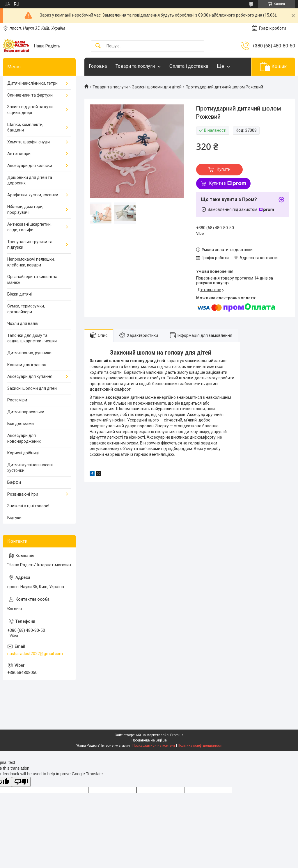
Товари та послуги (135, 66)
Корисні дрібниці (23, 453)
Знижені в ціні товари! (28, 506)
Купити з (228, 184)
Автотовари (19, 154)
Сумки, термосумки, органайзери (26, 309)
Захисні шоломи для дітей (157, 87)
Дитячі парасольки (26, 412)
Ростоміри (17, 400)
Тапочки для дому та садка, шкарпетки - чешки (32, 338)
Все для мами (21, 424)
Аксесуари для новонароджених (24, 438)
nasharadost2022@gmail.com (35, 654)
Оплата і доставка (189, 66)
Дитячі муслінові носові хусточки (30, 468)
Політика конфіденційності (200, 746)
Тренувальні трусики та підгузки (30, 245)
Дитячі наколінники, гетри (32, 83)
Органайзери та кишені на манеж (32, 280)
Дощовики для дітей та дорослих (30, 180)
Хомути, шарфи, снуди (29, 142)
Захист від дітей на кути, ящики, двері (30, 110)
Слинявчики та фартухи (30, 95)
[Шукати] (98, 46)
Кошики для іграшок (27, 365)
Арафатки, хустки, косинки (33, 195)
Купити (224, 169)
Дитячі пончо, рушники (29, 353)
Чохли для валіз (23, 323)
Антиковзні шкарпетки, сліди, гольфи (29, 227)
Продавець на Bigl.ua (149, 740)
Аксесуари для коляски (30, 166)
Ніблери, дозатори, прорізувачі (25, 209)
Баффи (14, 482)
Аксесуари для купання (30, 376)
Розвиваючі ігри (23, 494)
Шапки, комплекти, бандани (25, 127)
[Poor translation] (21, 782)
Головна (98, 66)
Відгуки (14, 518)
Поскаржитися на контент (154, 746)
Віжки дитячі (19, 294)
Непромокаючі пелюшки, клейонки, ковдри (31, 262)
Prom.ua (177, 735)
